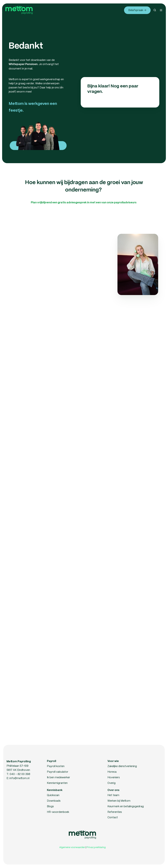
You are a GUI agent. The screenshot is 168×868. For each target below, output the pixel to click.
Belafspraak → (137, 10)
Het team (113, 795)
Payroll (52, 761)
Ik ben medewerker (58, 777)
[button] (155, 10)
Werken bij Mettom (119, 801)
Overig (111, 783)
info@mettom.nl (19, 778)
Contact (113, 817)
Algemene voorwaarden (72, 847)
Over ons (113, 790)
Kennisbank (55, 790)
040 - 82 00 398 (20, 774)
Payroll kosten (56, 766)
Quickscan (53, 795)
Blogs (50, 806)
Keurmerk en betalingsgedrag (126, 806)
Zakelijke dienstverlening (122, 766)
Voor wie (113, 761)
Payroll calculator (58, 772)
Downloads (54, 801)
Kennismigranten (57, 783)
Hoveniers (114, 777)
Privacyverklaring (96, 847)
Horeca (112, 772)
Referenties (115, 812)
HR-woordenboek (58, 812)
